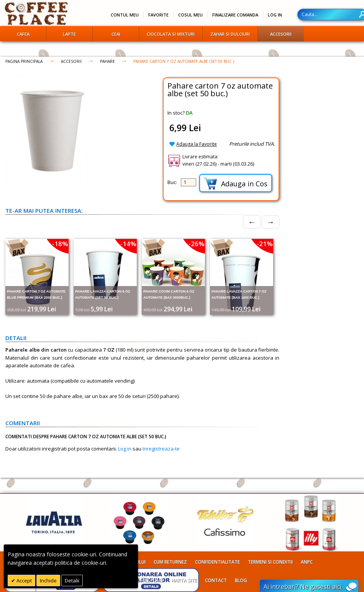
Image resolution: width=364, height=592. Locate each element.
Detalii (72, 580)
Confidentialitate (217, 562)
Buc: (172, 182)
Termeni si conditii (270, 562)
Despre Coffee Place (140, 580)
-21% (265, 244)
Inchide (48, 580)
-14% (128, 244)
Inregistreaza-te (161, 449)
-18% (60, 244)
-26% (197, 244)
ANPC (307, 562)
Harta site (184, 580)
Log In (275, 15)
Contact (216, 580)
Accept (24, 580)
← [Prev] (252, 222)
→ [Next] (271, 222)
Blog (241, 580)
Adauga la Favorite (197, 144)
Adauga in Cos (236, 183)
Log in (125, 449)
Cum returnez (170, 562)
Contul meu (125, 15)
